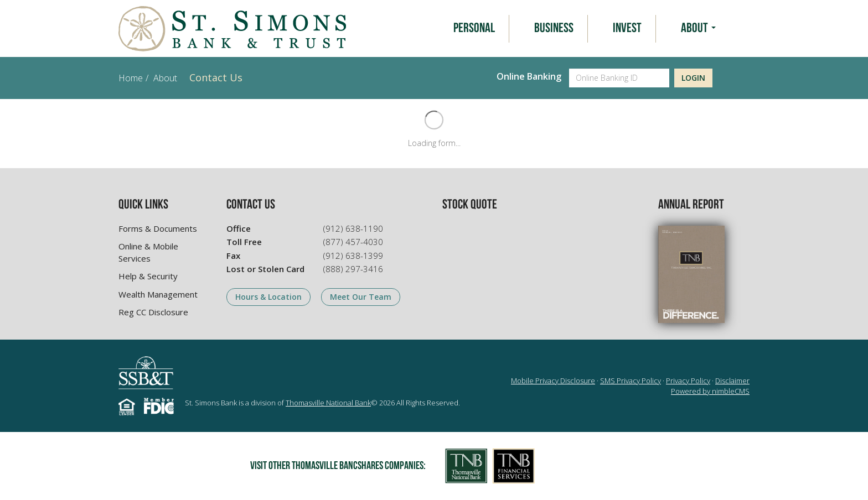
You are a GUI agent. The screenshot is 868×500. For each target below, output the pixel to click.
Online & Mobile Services (148, 252)
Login (693, 78)
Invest (627, 29)
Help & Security (148, 276)
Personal (474, 29)
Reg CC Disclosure (153, 312)
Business (554, 29)
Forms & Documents (158, 228)
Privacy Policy (688, 381)
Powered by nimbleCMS (710, 391)
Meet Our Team (361, 297)
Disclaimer (732, 381)
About (698, 29)
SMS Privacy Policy (631, 381)
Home (131, 78)
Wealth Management (158, 294)
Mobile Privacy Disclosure (553, 381)
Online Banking (529, 76)
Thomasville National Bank (328, 403)
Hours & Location (268, 297)
